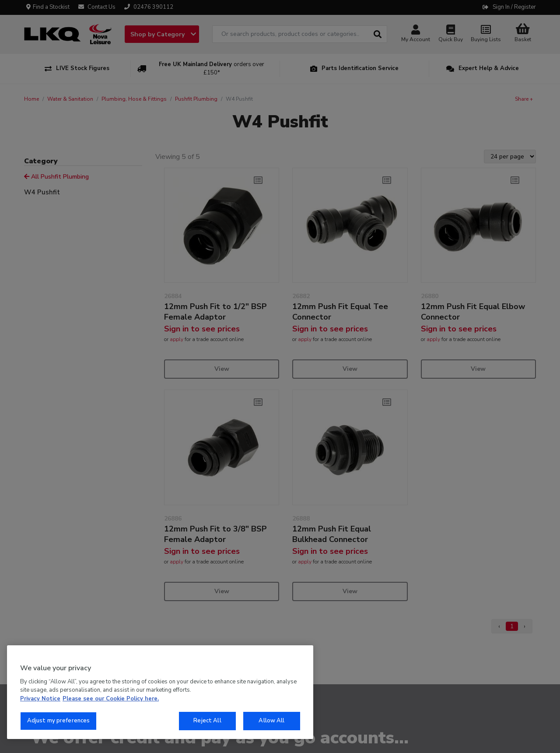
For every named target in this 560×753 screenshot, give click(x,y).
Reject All (207, 721)
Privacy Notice (40, 699)
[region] (160, 692)
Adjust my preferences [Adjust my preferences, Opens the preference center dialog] (59, 721)
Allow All (271, 721)
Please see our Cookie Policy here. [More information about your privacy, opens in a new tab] (111, 699)
